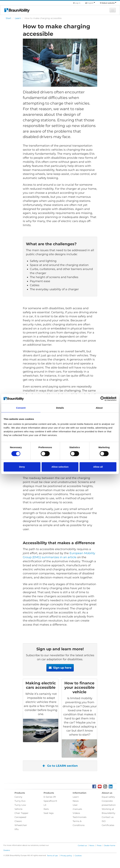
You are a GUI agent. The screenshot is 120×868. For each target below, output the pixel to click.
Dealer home (110, 845)
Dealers (7, 850)
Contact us (108, 817)
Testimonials (80, 817)
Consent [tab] (21, 408)
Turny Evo (20, 801)
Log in (77, 3)
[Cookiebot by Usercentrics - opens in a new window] (103, 399)
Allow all (98, 467)
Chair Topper (21, 813)
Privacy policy (66, 856)
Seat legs (49, 813)
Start (9, 18)
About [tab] (99, 408)
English (91, 3)
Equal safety (108, 797)
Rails (46, 809)
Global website (109, 3)
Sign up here (60, 668)
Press (99, 845)
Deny (22, 467)
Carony (18, 797)
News (76, 801)
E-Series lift (50, 797)
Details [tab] (60, 408)
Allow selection (60, 467)
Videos (76, 813)
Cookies (78, 856)
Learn (18, 18)
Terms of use (52, 856)
